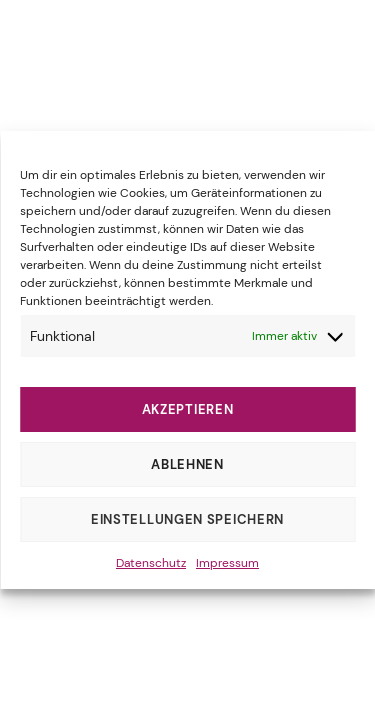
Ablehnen (187, 464)
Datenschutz (151, 563)
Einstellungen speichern (187, 519)
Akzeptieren (188, 409)
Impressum (227, 563)
